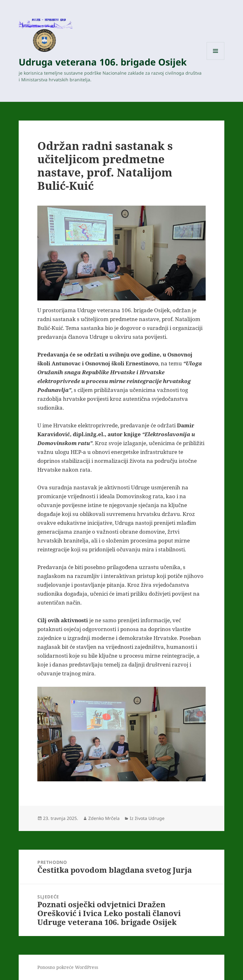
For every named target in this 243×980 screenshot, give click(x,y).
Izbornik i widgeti (216, 60)
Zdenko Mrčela (104, 818)
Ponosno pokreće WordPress (68, 967)
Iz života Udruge (147, 818)
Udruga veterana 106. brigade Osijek (103, 62)
